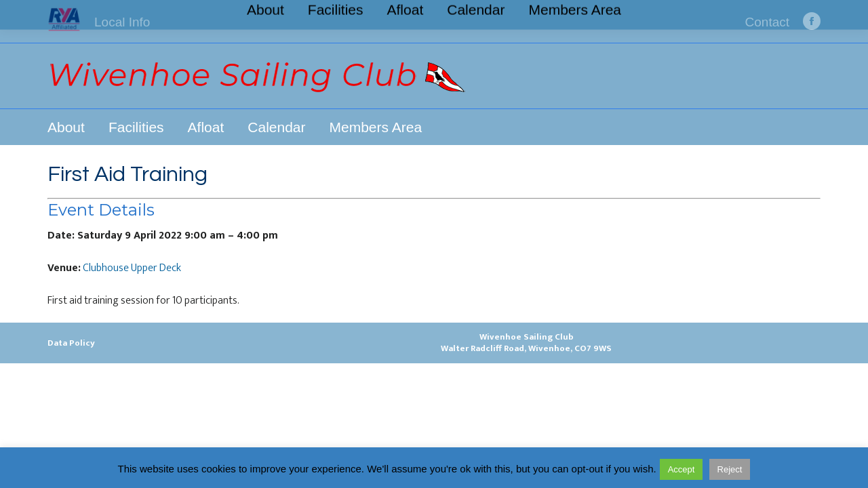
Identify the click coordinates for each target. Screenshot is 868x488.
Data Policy (71, 343)
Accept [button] (682, 469)
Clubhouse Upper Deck (132, 268)
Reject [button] (730, 469)
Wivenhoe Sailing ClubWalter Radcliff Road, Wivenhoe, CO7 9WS (526, 343)
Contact (767, 22)
